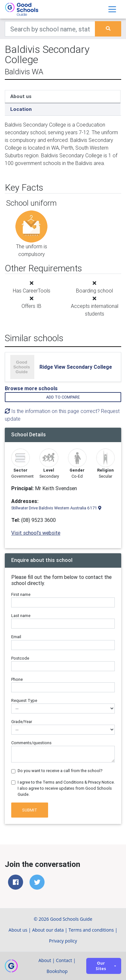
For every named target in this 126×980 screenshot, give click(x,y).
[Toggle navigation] (112, 9)
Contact (64, 960)
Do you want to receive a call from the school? (60, 771)
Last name (21, 616)
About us (21, 96)
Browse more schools (31, 388)
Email (16, 637)
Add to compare (63, 397)
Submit (30, 810)
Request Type (24, 700)
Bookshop (57, 971)
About (45, 960)
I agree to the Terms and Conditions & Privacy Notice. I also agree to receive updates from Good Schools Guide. (66, 788)
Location (21, 109)
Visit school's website (36, 533)
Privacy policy (63, 941)
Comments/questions (31, 743)
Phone (17, 679)
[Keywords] (50, 29)
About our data (48, 930)
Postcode (20, 658)
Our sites (101, 966)
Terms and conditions (91, 930)
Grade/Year (22, 722)
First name (21, 594)
